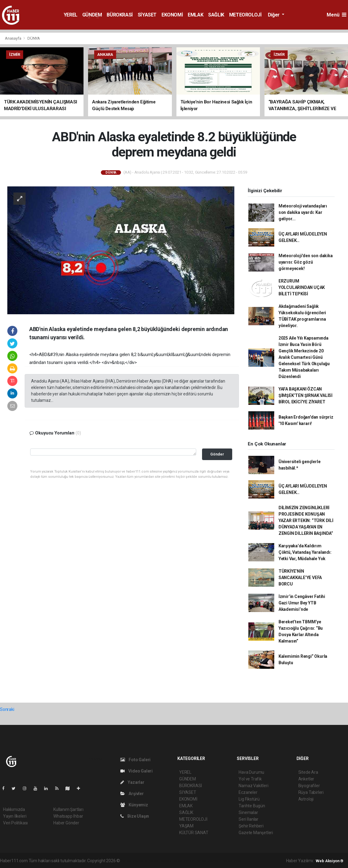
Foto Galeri (136, 760)
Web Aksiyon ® (330, 861)
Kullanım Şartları (68, 809)
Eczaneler (248, 792)
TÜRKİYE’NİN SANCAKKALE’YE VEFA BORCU (300, 578)
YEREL (71, 15)
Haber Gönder (66, 823)
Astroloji (306, 799)
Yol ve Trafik (250, 779)
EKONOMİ (172, 15)
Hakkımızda (14, 809)
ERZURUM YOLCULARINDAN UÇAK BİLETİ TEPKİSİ (302, 287)
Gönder (217, 454)
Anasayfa (13, 38)
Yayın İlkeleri (15, 816)
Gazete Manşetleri (256, 833)
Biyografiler (309, 786)
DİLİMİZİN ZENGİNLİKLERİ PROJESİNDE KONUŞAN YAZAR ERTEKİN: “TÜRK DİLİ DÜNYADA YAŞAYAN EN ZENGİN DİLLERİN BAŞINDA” (306, 520)
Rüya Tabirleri (311, 792)
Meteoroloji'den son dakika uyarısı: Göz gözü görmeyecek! (306, 262)
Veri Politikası (15, 823)
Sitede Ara (308, 772)
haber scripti (184, 861)
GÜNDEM (92, 15)
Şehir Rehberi (251, 826)
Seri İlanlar (249, 819)
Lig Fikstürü (249, 799)
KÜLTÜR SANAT (194, 833)
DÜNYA (34, 38)
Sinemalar (248, 812)
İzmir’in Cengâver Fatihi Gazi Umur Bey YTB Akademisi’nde (302, 603)
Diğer (274, 15)
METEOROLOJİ (245, 15)
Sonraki (7, 709)
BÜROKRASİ (120, 15)
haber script (233, 861)
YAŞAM (186, 826)
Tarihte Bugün (252, 806)
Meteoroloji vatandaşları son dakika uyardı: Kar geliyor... (303, 212)
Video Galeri (137, 771)
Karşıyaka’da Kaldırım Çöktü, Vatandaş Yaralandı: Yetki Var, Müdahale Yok (305, 552)
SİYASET (147, 15)
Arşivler (132, 794)
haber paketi (160, 861)
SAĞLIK (216, 15)
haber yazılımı (134, 861)
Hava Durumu (251, 772)
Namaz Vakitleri (253, 786)
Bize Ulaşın (135, 816)
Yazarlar (132, 782)
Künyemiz (134, 805)
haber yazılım (209, 861)
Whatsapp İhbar (68, 816)
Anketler (306, 779)
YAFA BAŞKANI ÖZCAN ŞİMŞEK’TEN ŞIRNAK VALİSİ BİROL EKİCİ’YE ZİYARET (305, 395)
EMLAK (195, 15)
